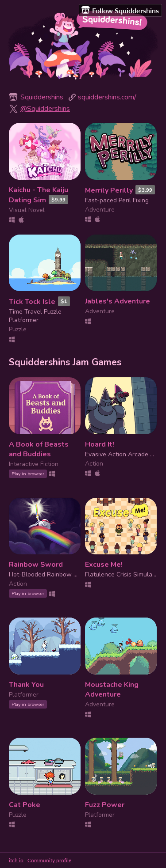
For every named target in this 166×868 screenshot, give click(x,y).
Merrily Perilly (109, 190)
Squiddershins (42, 97)
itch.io (16, 860)
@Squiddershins (45, 109)
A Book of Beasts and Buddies (39, 449)
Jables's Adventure (118, 301)
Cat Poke (25, 805)
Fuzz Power (105, 805)
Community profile (49, 860)
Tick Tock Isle (32, 302)
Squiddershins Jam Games (65, 362)
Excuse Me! (104, 565)
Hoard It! (100, 444)
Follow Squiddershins (120, 10)
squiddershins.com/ (107, 97)
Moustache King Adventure (112, 690)
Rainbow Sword (36, 565)
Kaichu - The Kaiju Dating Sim (39, 195)
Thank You (26, 685)
